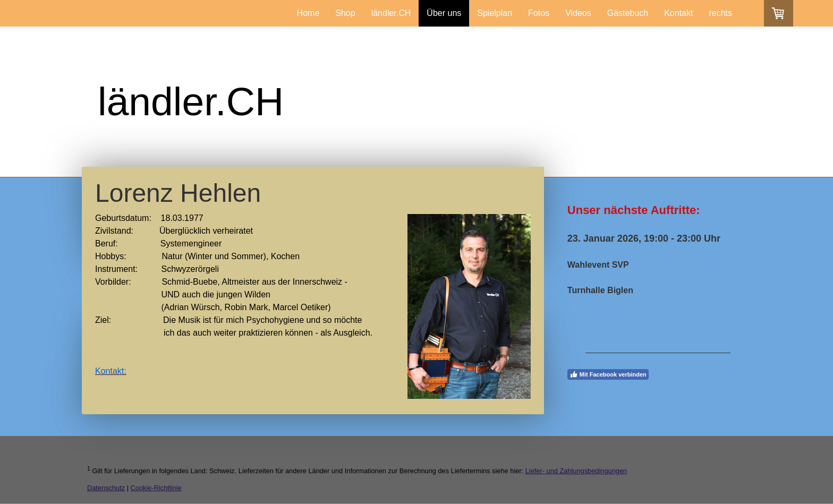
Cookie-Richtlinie (156, 488)
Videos (578, 13)
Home (308, 13)
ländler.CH (391, 13)
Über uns (444, 13)
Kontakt (678, 13)
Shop (345, 13)
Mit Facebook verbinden (608, 374)
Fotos (539, 13)
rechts (720, 13)
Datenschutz (106, 488)
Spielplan (495, 13)
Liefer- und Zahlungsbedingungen (576, 471)
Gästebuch (628, 13)
